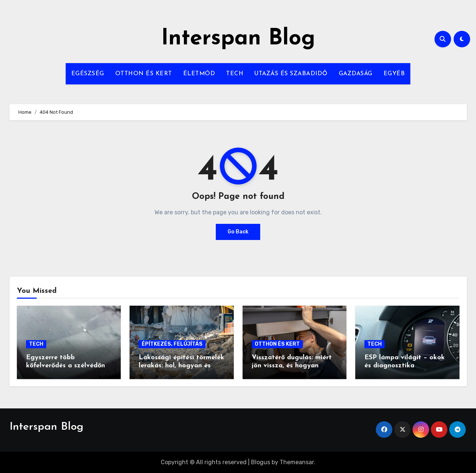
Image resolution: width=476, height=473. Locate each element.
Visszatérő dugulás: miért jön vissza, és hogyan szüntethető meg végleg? (292, 365)
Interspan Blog (238, 39)
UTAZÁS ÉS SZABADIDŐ (291, 74)
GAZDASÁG (356, 74)
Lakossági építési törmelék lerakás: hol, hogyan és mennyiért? (181, 365)
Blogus (261, 462)
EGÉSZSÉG (88, 74)
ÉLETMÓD (199, 74)
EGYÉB (394, 74)
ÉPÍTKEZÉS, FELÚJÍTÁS (172, 344)
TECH (235, 74)
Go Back (238, 232)
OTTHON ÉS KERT (144, 74)
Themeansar (297, 462)
